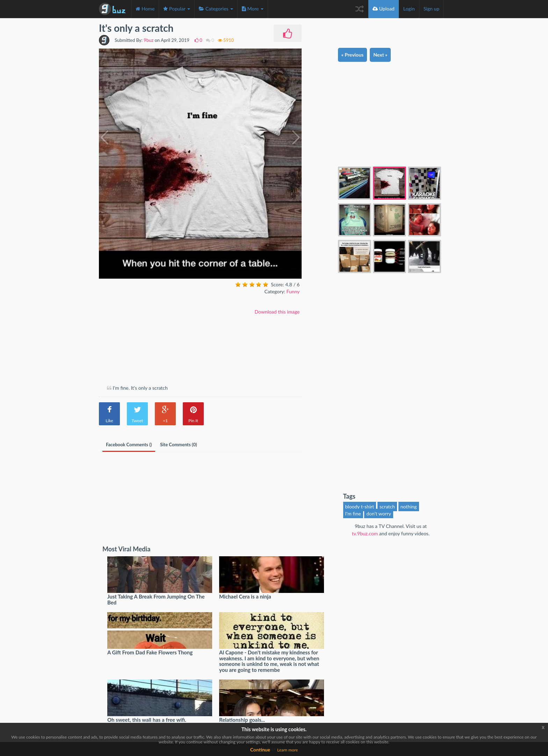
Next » (380, 55)
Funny (293, 291)
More (253, 9)
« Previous (353, 55)
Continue (260, 750)
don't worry (379, 513)
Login (409, 9)
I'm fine (353, 513)
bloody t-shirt (360, 507)
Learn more (287, 750)
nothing (409, 507)
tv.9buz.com (365, 533)
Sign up (431, 9)
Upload (384, 9)
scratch (387, 507)
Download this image (277, 312)
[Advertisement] (158, 332)
